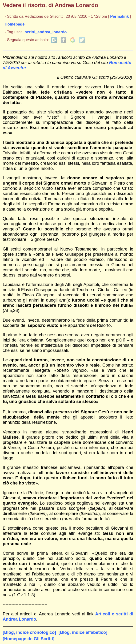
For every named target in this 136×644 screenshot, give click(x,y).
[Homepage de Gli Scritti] (29, 639)
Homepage (15, 24)
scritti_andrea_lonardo (46, 32)
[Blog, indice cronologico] (30, 632)
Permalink (119, 16)
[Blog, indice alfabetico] (83, 632)
